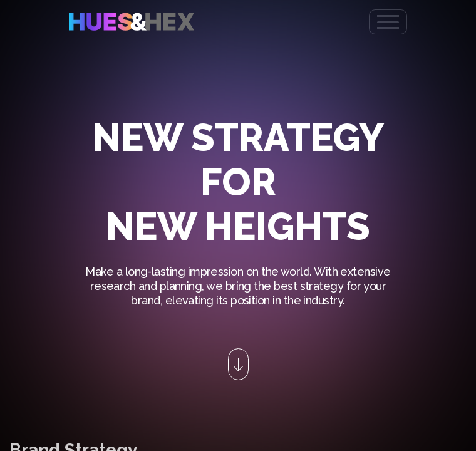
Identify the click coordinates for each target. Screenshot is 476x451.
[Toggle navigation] (388, 22)
